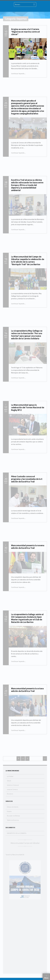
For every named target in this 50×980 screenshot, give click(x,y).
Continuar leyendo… (18, 74)
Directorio (10, 794)
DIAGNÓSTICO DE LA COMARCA (17, 833)
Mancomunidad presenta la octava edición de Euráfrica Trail (27, 690)
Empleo (9, 811)
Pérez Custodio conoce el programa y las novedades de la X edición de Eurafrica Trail (27, 479)
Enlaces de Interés (13, 807)
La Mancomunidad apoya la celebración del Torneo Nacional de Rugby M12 (28, 407)
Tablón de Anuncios (13, 820)
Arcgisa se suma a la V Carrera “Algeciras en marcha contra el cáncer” (25, 32)
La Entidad (10, 776)
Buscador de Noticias (13, 816)
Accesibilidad (40, 976)
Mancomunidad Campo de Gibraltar (25, 843)
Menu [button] (46, 978)
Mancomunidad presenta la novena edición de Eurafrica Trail (28, 547)
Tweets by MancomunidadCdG (15, 855)
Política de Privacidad (27, 976)
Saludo (9, 781)
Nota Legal (15, 976)
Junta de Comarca (12, 789)
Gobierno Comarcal (13, 785)
